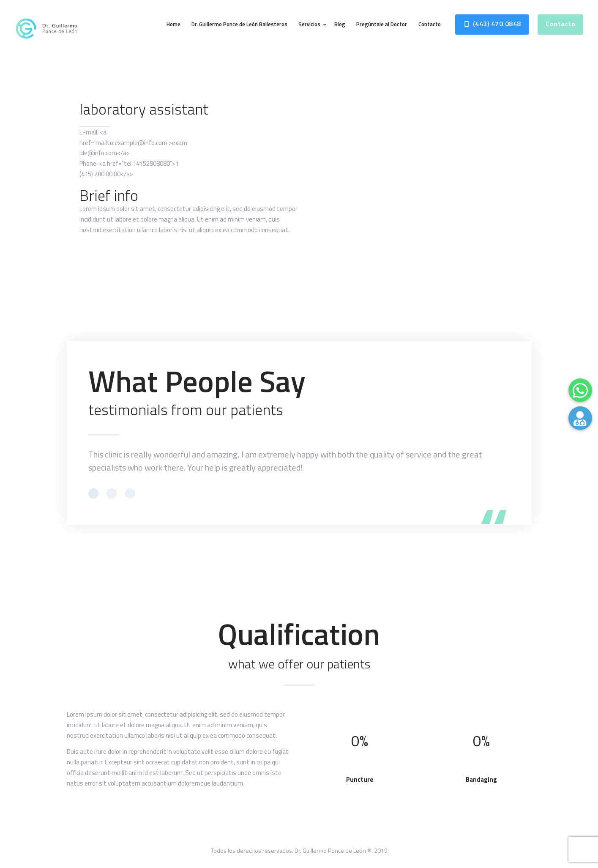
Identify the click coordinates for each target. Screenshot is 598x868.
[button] (580, 418)
